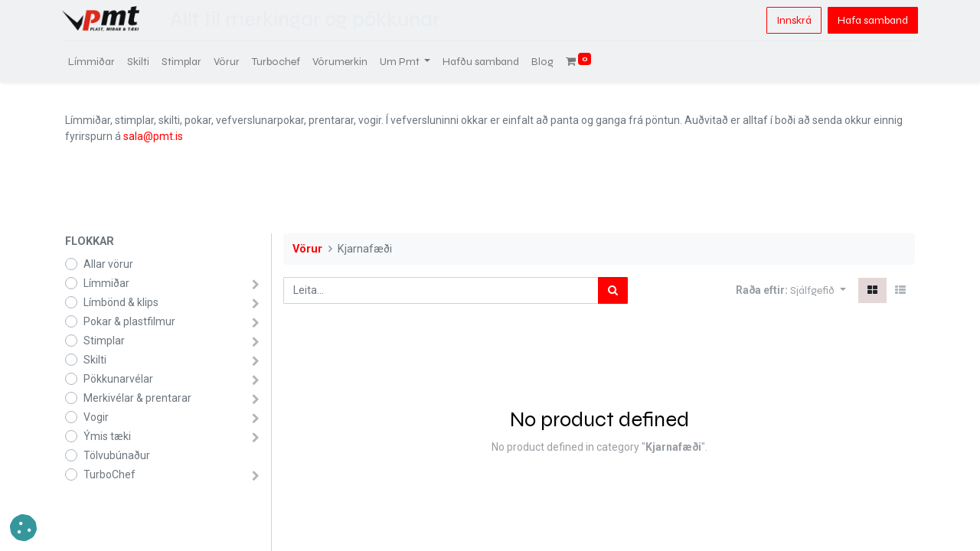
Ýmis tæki (107, 436)
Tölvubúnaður (117, 455)
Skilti (95, 360)
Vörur (307, 249)
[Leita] (613, 290)
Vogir (96, 417)
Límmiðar (106, 283)
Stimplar (104, 341)
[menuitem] (95, 62)
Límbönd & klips (121, 302)
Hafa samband (870, 20)
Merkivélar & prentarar (137, 398)
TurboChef (109, 474)
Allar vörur (108, 264)
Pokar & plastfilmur (129, 321)
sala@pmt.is (153, 136)
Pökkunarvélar (118, 379)
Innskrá (791, 20)
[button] (818, 290)
